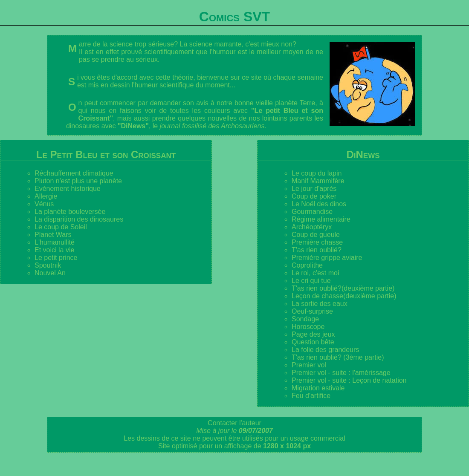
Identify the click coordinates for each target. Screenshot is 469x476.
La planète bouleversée (70, 212)
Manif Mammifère (318, 181)
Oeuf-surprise (312, 311)
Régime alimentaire (321, 219)
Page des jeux (313, 334)
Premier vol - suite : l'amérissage (341, 373)
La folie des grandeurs (325, 350)
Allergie (46, 196)
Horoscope (308, 327)
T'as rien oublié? (317, 250)
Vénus (44, 204)
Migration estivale (318, 388)
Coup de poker (314, 196)
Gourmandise (312, 212)
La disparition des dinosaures (79, 219)
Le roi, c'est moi (316, 273)
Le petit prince (56, 258)
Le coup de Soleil (61, 227)
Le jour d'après (314, 189)
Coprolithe (307, 265)
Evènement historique (68, 189)
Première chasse (317, 242)
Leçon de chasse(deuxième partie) (344, 296)
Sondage (305, 319)
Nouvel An (50, 273)
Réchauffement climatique (74, 173)
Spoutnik (48, 265)
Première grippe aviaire (327, 258)
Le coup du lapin (317, 173)
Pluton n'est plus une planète (78, 181)
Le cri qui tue (311, 281)
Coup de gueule (316, 235)
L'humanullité (55, 242)
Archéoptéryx (312, 227)
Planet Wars (53, 235)
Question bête (313, 342)
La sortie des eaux (320, 304)
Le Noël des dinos (319, 204)
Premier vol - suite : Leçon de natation (349, 380)
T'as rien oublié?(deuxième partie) (343, 288)
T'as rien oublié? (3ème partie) (338, 357)
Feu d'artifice (311, 396)
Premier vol (309, 365)
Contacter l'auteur (234, 423)
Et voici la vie (54, 250)
